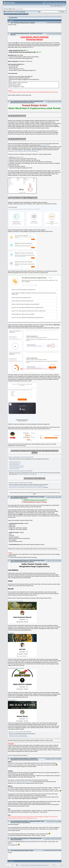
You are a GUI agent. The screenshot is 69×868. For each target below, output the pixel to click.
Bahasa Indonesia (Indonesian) (21, 101)
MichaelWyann (13, 700)
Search (13, 14)
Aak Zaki (11, 633)
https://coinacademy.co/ (15, 464)
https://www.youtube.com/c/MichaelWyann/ (18, 736)
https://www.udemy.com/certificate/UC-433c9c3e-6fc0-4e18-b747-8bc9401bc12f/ (27, 487)
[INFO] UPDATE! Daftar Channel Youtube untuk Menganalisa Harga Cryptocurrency (27, 561)
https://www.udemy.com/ (15, 462)
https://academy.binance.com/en (17, 466)
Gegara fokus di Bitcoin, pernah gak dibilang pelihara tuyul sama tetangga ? (27, 822)
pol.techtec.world (45, 145)
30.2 (20, 12)
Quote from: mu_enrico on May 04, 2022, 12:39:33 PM (20, 732)
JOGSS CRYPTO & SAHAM (17, 668)
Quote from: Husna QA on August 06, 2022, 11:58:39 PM (20, 483)
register (21, 9)
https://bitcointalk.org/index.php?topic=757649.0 (20, 782)
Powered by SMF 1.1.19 (26, 865)
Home (6, 14)
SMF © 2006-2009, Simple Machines (40, 865)
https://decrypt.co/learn (15, 469)
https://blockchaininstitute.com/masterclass (27, 474)
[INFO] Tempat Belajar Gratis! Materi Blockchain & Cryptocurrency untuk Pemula (27, 102)
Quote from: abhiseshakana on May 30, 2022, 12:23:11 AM (21, 457)
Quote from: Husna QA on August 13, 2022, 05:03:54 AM (20, 471)
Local (12, 23)
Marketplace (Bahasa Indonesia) (22, 23)
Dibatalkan (32, 23)
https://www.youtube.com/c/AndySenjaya (18, 735)
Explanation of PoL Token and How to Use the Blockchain (23, 151)
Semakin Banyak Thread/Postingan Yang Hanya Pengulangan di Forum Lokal (24, 759)
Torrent (23, 12)
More (26, 14)
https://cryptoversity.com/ (15, 463)
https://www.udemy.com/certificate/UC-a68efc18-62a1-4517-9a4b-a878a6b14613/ (27, 486)
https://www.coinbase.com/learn (17, 467)
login (17, 9)
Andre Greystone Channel (16, 601)
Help (10, 14)
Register (22, 14)
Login (17, 14)
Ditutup (32, 850)
